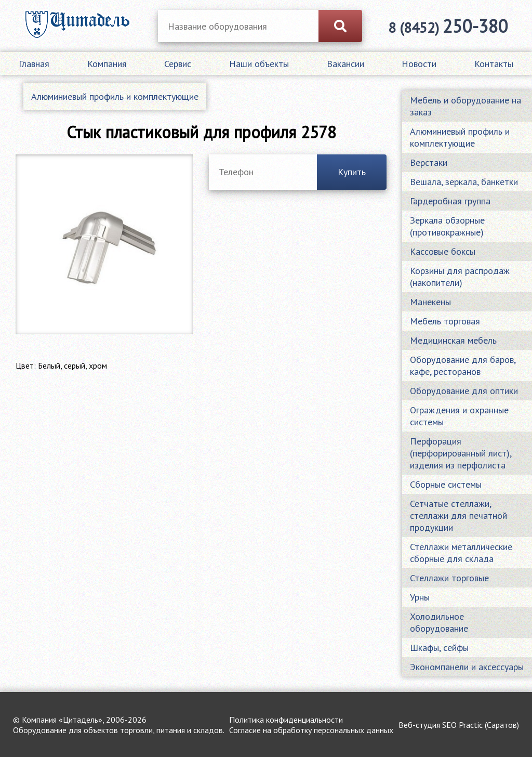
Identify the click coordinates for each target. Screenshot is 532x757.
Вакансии (345, 64)
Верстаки (429, 162)
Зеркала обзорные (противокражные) (447, 226)
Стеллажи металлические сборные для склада (461, 553)
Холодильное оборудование (439, 622)
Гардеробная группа (450, 201)
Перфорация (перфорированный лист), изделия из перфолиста (461, 453)
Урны (420, 597)
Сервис (178, 64)
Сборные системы (446, 484)
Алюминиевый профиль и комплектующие (115, 96)
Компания (107, 64)
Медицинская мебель (453, 340)
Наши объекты (259, 64)
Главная (34, 64)
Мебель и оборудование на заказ (465, 106)
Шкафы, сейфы (439, 648)
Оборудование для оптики (464, 391)
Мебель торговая (445, 321)
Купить (352, 172)
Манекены (430, 302)
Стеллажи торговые (449, 578)
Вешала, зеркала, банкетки (464, 182)
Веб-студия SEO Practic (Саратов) (459, 725)
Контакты (494, 64)
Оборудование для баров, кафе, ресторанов (463, 366)
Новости (419, 64)
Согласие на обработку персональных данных (311, 730)
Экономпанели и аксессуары (467, 667)
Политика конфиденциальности (286, 720)
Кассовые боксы (443, 251)
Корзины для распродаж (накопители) (460, 277)
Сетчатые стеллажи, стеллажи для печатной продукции (458, 515)
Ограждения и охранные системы (459, 416)
